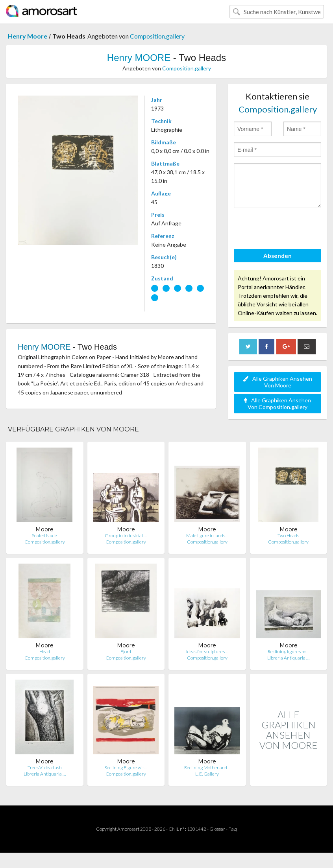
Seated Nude (44, 535)
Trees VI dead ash (45, 768)
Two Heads (288, 535)
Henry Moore (28, 36)
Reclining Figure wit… (126, 768)
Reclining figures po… (289, 651)
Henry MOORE (139, 58)
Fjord (126, 651)
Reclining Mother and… (207, 768)
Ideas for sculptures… (207, 651)
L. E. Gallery (207, 774)
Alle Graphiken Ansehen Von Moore (277, 382)
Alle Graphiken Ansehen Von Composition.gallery (277, 404)
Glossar (217, 829)
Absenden (277, 256)
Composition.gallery (157, 36)
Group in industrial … (126, 535)
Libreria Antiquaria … (288, 658)
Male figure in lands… (207, 535)
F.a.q (233, 829)
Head (45, 651)
